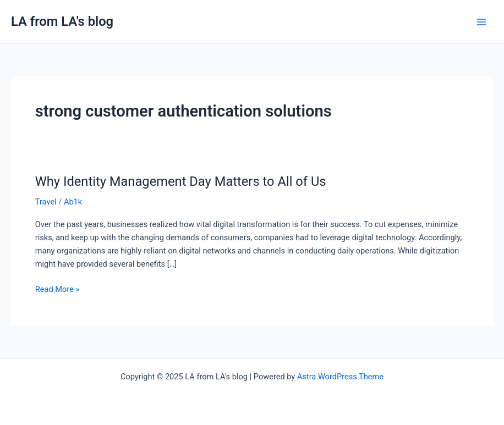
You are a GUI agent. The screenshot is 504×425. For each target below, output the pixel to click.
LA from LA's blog (62, 21)
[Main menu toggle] (481, 22)
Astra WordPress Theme (340, 377)
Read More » (57, 288)
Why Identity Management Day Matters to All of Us (181, 181)
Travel (46, 202)
